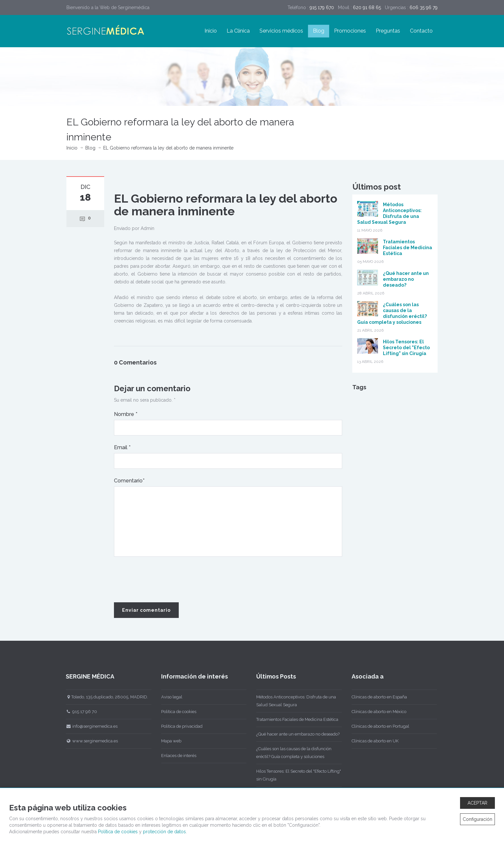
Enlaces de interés (173, 756)
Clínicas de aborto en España (374, 697)
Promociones (350, 31)
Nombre (126, 414)
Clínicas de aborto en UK (370, 741)
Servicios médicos (281, 31)
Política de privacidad (176, 726)
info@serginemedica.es (86, 726)
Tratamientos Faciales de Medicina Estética (407, 248)
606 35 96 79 (424, 7)
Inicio (211, 31)
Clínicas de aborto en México (373, 712)
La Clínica (238, 31)
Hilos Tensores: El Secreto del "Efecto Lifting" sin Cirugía (406, 348)
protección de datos (164, 832)
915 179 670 (322, 7)
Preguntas (388, 31)
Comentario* (129, 481)
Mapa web (166, 741)
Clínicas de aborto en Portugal (375, 726)
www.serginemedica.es (87, 741)
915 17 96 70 (76, 712)
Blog (319, 31)
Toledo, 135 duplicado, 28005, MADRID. (102, 697)
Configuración (477, 819)
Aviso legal (166, 697)
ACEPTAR (477, 803)
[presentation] (163, 580)
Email (122, 447)
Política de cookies (173, 712)
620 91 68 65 (367, 7)
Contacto (421, 31)
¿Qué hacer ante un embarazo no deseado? (406, 279)
